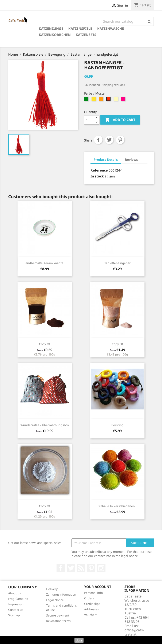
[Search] (127, 21)
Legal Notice (55, 600)
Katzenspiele (80, 29)
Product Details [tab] (106, 159)
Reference (99, 170)
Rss (81, 568)
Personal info (93, 593)
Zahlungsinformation (61, 594)
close (79, 640)
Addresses (92, 609)
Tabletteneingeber (117, 263)
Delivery (52, 589)
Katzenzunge (51, 29)
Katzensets (86, 35)
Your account (98, 587)
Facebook (61, 568)
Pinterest (120, 140)
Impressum (16, 604)
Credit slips (92, 604)
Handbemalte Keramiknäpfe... (45, 263)
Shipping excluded (113, 85)
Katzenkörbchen (55, 35)
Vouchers (91, 615)
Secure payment (58, 615)
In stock (97, 176)
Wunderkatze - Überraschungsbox (45, 425)
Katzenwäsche (111, 29)
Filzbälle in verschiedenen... (117, 506)
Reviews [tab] (131, 159)
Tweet (109, 140)
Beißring (117, 425)
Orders (89, 598)
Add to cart (120, 120)
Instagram (101, 568)
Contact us (16, 610)
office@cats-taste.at (134, 632)
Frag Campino (18, 599)
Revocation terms (58, 621)
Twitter (71, 568)
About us (15, 593)
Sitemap (14, 615)
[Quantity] (89, 120)
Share (98, 140)
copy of (45, 344)
